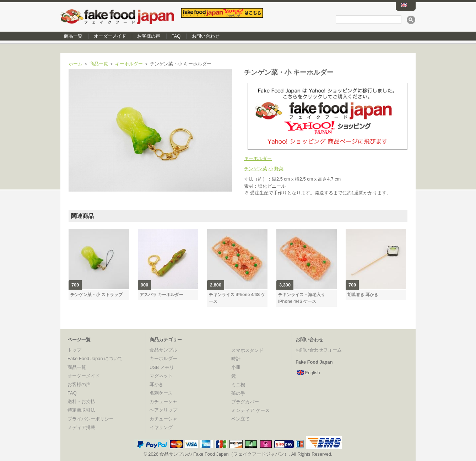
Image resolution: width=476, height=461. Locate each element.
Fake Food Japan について (95, 358)
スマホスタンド (247, 350)
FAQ (176, 36)
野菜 (279, 169)
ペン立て (240, 419)
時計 (236, 359)
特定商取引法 (81, 410)
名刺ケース (161, 393)
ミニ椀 (238, 385)
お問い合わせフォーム (319, 350)
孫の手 (238, 393)
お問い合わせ (206, 36)
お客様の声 (149, 36)
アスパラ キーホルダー (161, 295)
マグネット (161, 376)
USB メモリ (162, 367)
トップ (74, 350)
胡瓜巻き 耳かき (363, 295)
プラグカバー (245, 402)
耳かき (156, 384)
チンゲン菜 (256, 169)
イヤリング (161, 427)
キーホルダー (129, 64)
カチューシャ (163, 401)
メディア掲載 (81, 427)
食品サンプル (163, 350)
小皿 (236, 367)
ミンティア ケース (250, 410)
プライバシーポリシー (91, 419)
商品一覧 (73, 36)
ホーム (75, 64)
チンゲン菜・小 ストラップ (96, 295)
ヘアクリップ (163, 410)
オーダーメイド (110, 36)
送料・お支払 (81, 401)
